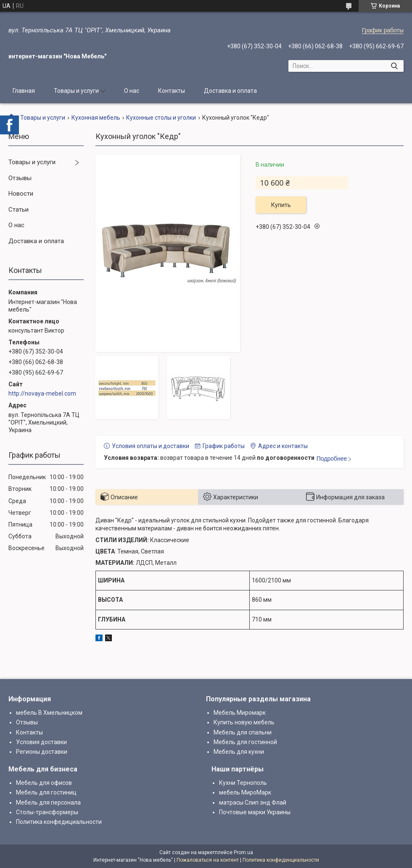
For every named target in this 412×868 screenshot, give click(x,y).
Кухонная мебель (96, 118)
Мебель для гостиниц (46, 792)
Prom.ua (243, 852)
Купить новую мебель (244, 722)
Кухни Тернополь (243, 783)
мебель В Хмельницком (49, 713)
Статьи (18, 210)
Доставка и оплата (230, 91)
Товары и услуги (76, 91)
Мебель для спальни (243, 732)
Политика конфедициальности (59, 822)
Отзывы (20, 178)
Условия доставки (41, 742)
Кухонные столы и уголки (161, 118)
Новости (21, 194)
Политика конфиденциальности (281, 860)
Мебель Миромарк (240, 713)
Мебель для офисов (44, 783)
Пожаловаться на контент (208, 860)
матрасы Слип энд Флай (253, 802)
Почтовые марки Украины (255, 812)
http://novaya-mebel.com (42, 393)
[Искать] (394, 66)
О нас (132, 91)
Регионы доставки (42, 752)
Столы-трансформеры (47, 812)
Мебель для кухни (239, 752)
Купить (281, 205)
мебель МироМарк (245, 792)
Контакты (172, 91)
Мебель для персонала (48, 802)
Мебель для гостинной (245, 742)
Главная (24, 91)
